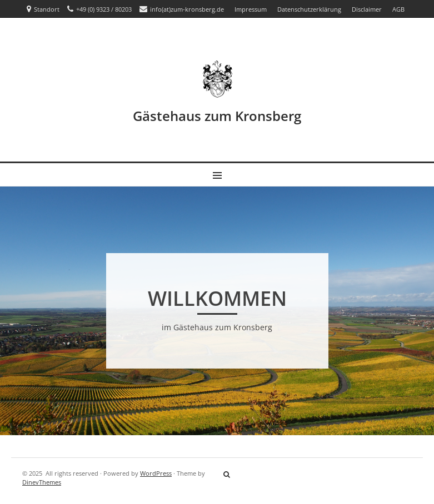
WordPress (156, 473)
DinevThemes (42, 482)
